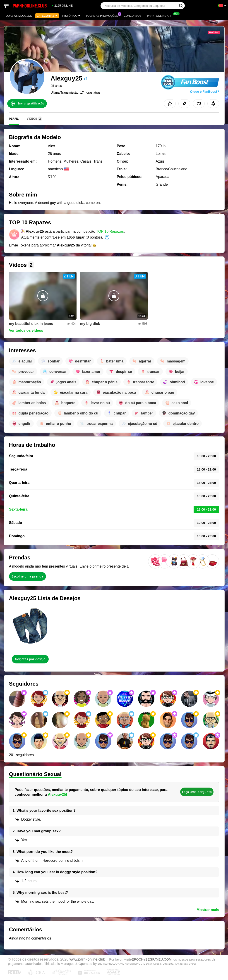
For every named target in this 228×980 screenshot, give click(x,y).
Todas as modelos (18, 16)
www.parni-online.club (87, 959)
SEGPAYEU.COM (158, 959)
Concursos (132, 16)
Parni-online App (161, 15)
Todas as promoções (103, 15)
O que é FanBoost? (204, 92)
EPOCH (138, 959)
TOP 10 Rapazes (110, 231)
